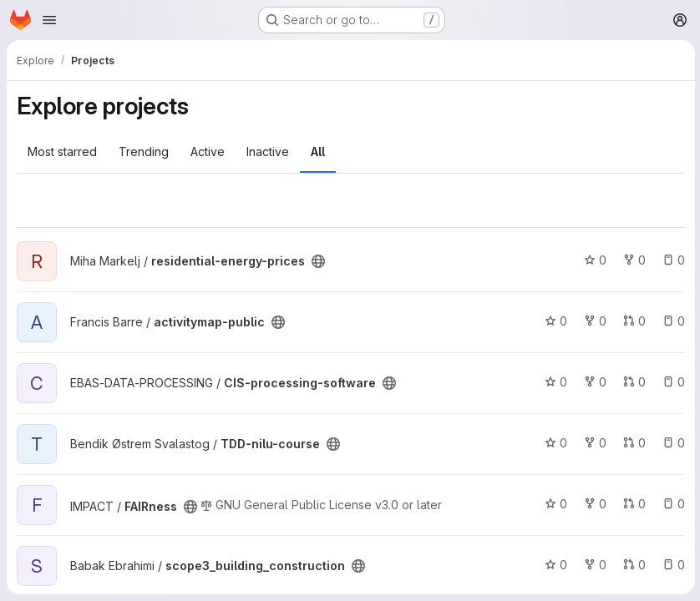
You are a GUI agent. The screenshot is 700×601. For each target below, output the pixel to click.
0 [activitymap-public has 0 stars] (554, 321)
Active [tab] (208, 152)
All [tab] (318, 152)
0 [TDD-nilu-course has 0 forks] (593, 443)
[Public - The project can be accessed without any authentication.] (318, 261)
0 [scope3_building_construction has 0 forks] (593, 565)
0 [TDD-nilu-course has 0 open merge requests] (633, 443)
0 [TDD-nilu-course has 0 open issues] (672, 443)
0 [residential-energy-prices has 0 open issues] (672, 260)
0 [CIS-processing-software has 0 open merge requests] (633, 382)
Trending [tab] (144, 152)
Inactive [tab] (268, 152)
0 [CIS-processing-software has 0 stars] (554, 382)
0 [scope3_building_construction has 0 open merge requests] (633, 565)
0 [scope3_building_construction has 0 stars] (554, 565)
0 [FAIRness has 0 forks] (593, 504)
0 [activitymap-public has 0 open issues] (672, 321)
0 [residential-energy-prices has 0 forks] (633, 260)
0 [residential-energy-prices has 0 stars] (593, 260)
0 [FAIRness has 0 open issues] (672, 504)
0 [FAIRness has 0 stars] (554, 504)
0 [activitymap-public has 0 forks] (593, 321)
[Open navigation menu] (49, 20)
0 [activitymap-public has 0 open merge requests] (633, 321)
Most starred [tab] (62, 152)
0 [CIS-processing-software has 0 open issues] (672, 382)
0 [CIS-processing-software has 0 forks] (593, 382)
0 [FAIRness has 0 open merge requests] (633, 504)
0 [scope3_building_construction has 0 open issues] (672, 565)
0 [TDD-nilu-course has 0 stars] (554, 443)
